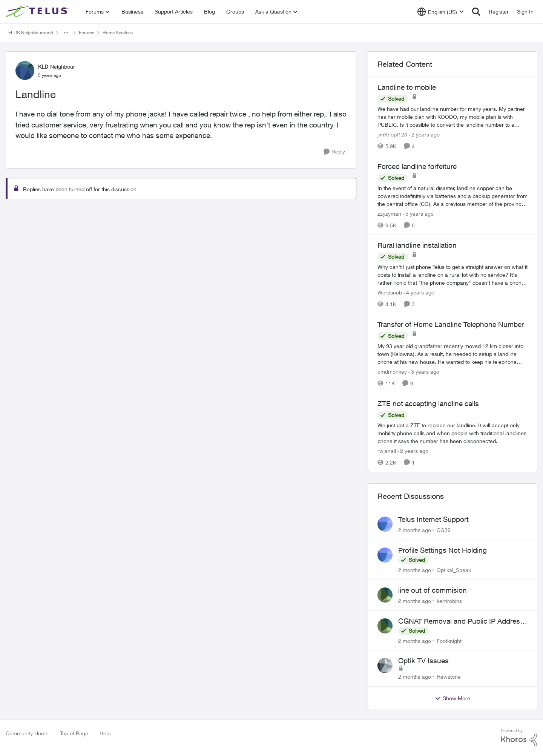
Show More (452, 698)
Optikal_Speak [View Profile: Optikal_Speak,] (454, 570)
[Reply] (334, 152)
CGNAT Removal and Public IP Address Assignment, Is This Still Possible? (461, 621)
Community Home (27, 733)
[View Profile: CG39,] (385, 524)
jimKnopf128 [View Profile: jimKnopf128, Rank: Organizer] (392, 134)
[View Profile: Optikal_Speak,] (385, 555)
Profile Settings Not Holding (443, 550)
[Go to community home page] (38, 12)
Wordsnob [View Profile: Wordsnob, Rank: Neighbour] (390, 292)
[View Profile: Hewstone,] (385, 666)
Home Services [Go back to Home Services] (118, 33)
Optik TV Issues (423, 661)
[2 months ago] (415, 530)
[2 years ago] (424, 134)
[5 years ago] (418, 213)
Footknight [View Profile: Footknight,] (449, 640)
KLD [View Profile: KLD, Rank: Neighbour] (43, 67)
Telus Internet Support (433, 519)
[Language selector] (441, 12)
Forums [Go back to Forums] (87, 33)
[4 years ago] (419, 292)
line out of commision (433, 590)
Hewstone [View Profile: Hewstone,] (449, 677)
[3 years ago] (424, 372)
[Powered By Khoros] (519, 738)
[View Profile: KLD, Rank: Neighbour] (25, 71)
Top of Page (74, 733)
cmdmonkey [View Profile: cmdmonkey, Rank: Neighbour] (392, 372)
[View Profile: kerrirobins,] (385, 595)
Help (105, 733)
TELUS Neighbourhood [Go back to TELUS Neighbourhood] (29, 33)
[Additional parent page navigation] (66, 33)
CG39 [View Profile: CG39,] (444, 530)
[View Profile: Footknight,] (385, 626)
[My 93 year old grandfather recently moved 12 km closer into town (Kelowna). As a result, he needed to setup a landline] (452, 354)
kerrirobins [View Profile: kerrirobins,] (449, 601)
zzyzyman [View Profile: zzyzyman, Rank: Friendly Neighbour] (389, 213)
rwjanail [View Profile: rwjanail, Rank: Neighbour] (387, 450)
